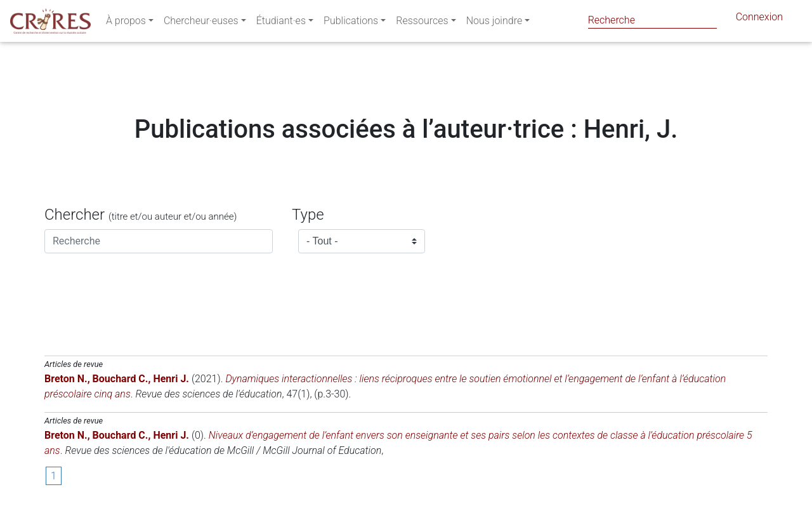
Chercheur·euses (201, 23)
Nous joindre (494, 23)
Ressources (422, 23)
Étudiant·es (281, 23)
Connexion (759, 19)
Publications (351, 23)
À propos (126, 23)
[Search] (652, 20)
